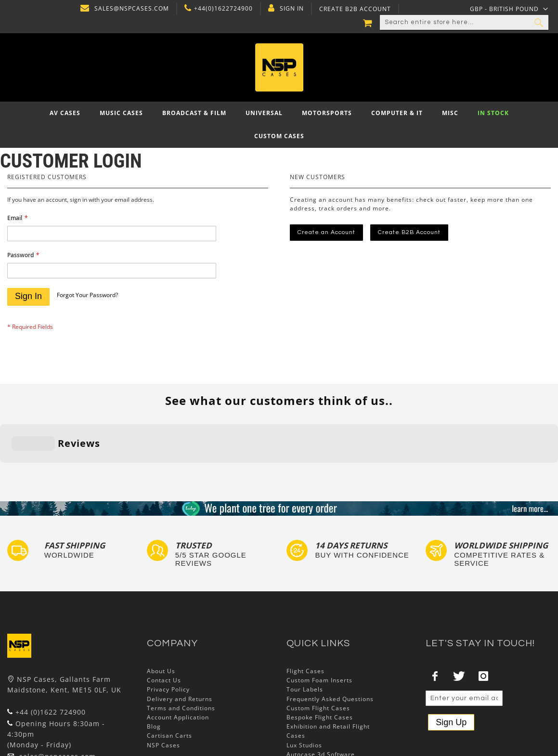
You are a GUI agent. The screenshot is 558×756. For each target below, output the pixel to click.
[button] (509, 9)
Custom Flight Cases (318, 648)
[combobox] (464, 23)
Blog (154, 667)
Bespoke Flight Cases (320, 658)
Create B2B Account (354, 9)
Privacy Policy (168, 630)
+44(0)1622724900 (222, 9)
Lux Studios (304, 685)
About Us (161, 611)
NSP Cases (163, 685)
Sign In (290, 9)
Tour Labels (305, 630)
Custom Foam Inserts (319, 621)
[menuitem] (65, 113)
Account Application (178, 658)
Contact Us (164, 621)
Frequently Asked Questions (330, 639)
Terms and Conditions (181, 648)
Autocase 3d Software (321, 695)
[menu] (279, 125)
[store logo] (279, 67)
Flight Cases (305, 611)
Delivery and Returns (180, 639)
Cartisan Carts (169, 676)
